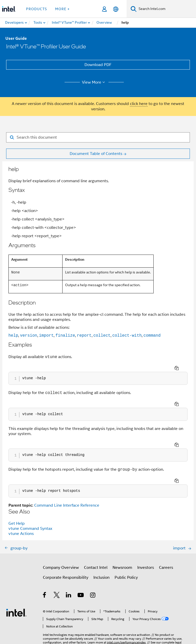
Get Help (17, 496)
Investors (146, 540)
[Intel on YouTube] (81, 568)
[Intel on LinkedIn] (69, 568)
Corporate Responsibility (66, 550)
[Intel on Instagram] (93, 568)
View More (94, 82)
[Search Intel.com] (166, 9)
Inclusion (101, 550)
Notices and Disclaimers (59, 619)
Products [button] (36, 9)
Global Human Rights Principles (147, 622)
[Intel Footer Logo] (16, 585)
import (46, 335)
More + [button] (62, 9)
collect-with (127, 335)
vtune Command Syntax (30, 501)
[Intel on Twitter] (57, 568)
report (84, 335)
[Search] (134, 9)
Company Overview (61, 540)
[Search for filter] (98, 137)
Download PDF (98, 65)
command (152, 335)
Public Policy (126, 550)
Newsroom (122, 540)
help (13, 335)
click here (139, 104)
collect (102, 335)
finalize (65, 335)
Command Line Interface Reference (67, 478)
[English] (116, 9)
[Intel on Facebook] (45, 568)
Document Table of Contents (96, 154)
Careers (166, 540)
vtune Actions (21, 506)
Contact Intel (96, 540)
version (28, 335)
